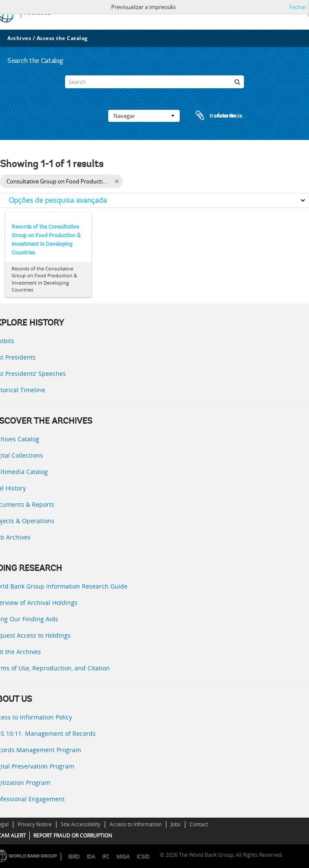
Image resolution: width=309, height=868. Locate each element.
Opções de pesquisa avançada (58, 200)
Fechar (298, 7)
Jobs (176, 824)
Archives (19, 38)
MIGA (123, 857)
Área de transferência (211, 116)
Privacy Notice (35, 824)
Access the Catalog (62, 38)
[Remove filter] (117, 181)
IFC (106, 857)
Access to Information (136, 824)
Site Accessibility (81, 824)
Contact (199, 824)
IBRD (74, 857)
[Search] (154, 82)
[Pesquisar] (237, 82)
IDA (91, 857)
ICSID (143, 857)
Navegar (144, 116)
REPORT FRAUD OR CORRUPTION (73, 835)
